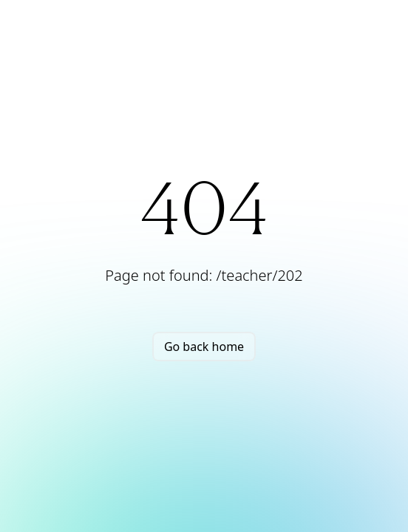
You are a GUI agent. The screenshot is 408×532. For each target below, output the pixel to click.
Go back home (204, 347)
